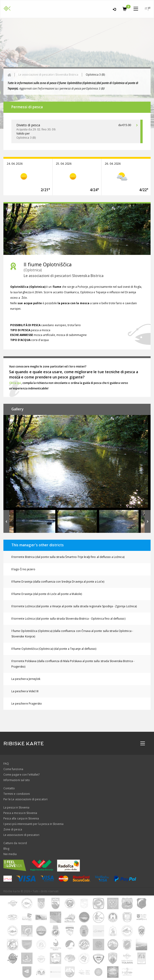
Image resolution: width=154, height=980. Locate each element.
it (148, 9)
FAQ (6, 764)
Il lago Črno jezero (23, 569)
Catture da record (15, 843)
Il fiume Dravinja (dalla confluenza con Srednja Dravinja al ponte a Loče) (58, 582)
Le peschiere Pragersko (27, 704)
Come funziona (13, 769)
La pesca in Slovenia (16, 807)
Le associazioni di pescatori (21, 835)
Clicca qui (15, 383)
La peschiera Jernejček (26, 679)
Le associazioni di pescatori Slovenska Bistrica (48, 75)
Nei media (10, 854)
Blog (6, 849)
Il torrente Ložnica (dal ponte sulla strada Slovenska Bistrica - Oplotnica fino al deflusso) (68, 619)
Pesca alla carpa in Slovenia (21, 818)
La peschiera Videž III (25, 691)
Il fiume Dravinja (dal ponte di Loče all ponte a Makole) (47, 594)
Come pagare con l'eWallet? (21, 775)
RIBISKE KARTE (24, 744)
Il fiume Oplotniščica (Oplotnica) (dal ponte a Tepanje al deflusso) (54, 649)
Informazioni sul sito (17, 780)
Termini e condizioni (17, 794)
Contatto (9, 788)
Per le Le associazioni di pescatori (25, 799)
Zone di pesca (13, 829)
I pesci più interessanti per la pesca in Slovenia (33, 824)
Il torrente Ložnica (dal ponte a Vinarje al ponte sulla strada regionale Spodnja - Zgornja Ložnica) (74, 606)
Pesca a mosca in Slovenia (20, 813)
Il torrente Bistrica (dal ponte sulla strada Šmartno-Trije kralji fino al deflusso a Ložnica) (68, 557)
